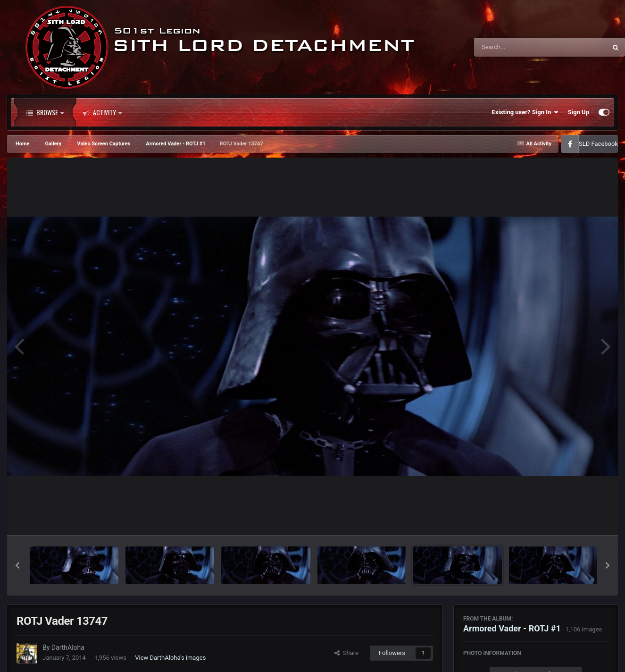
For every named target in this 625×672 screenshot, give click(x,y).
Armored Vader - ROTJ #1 (512, 628)
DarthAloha (68, 647)
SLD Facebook (598, 144)
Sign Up (579, 112)
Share (346, 653)
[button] (17, 565)
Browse (45, 112)
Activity (102, 112)
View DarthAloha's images (170, 658)
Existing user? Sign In (525, 112)
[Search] (517, 47)
